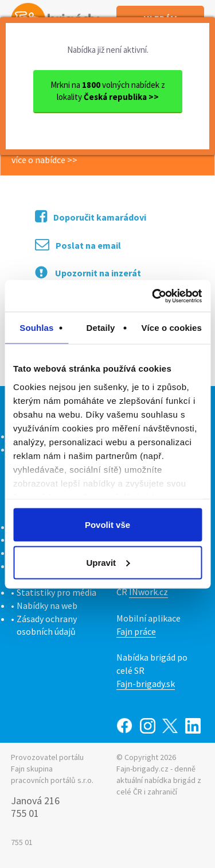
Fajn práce (136, 631)
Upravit (108, 562)
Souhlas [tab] (36, 328)
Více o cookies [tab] (171, 328)
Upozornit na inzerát (88, 272)
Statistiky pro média (56, 592)
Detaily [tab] (101, 328)
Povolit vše (107, 525)
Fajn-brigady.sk (146, 684)
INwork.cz (148, 592)
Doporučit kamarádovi (91, 216)
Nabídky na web (47, 605)
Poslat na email (78, 244)
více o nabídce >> (44, 160)
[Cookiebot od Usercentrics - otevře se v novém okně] (153, 296)
